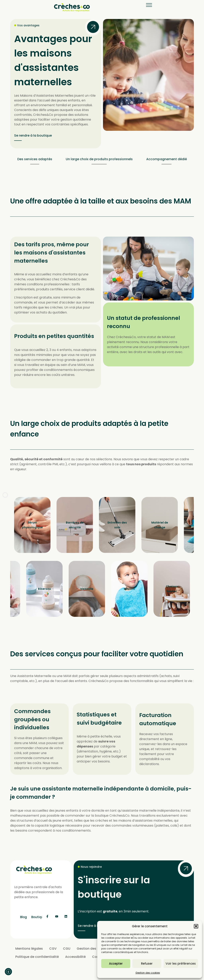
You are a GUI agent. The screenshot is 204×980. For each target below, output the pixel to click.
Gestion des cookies (148, 973)
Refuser (147, 964)
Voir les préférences (181, 964)
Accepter (116, 964)
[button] (196, 926)
